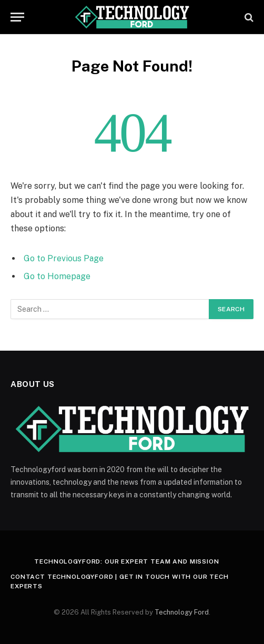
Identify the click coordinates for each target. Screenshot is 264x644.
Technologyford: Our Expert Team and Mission (126, 561)
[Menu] (17, 17)
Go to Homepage (57, 276)
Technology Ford (182, 612)
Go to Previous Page (64, 258)
